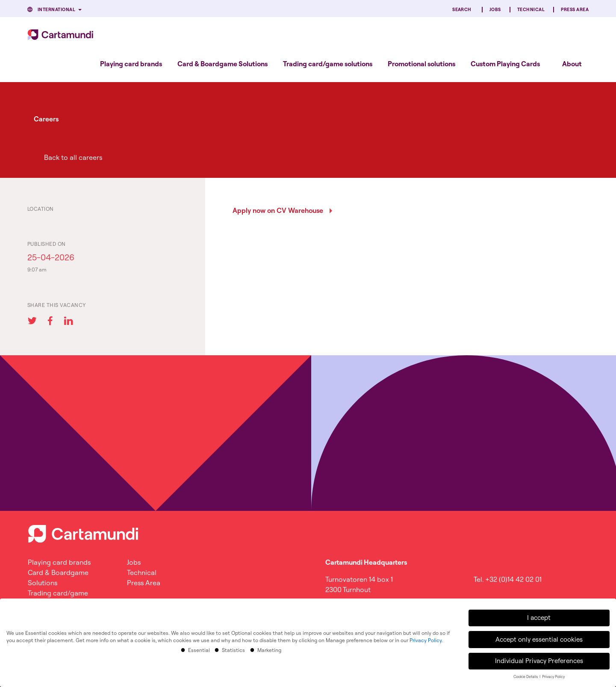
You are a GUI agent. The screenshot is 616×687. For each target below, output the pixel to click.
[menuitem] (131, 64)
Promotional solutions (421, 64)
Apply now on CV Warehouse (278, 210)
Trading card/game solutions (328, 64)
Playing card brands (131, 64)
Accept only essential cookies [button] (539, 637)
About (572, 64)
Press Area (575, 10)
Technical (531, 10)
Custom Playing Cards (505, 64)
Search (462, 10)
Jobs (495, 10)
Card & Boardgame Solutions (223, 64)
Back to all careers (73, 157)
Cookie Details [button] (526, 675)
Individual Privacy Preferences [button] (539, 659)
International (56, 10)
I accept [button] (539, 616)
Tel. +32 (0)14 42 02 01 (508, 579)
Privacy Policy (426, 638)
